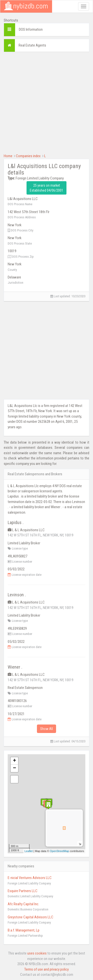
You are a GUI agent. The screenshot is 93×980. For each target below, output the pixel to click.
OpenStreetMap (60, 851)
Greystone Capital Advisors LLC (31, 917)
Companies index (28, 156)
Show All (46, 729)
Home (8, 156)
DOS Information (31, 29)
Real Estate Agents (32, 45)
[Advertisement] (46, 102)
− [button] (15, 768)
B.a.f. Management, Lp (24, 930)
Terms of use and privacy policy (46, 969)
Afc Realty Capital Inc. (23, 904)
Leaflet (29, 851)
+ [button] (15, 761)
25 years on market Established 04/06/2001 (46, 188)
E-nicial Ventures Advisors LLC (30, 878)
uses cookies (37, 953)
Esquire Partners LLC (23, 891)
